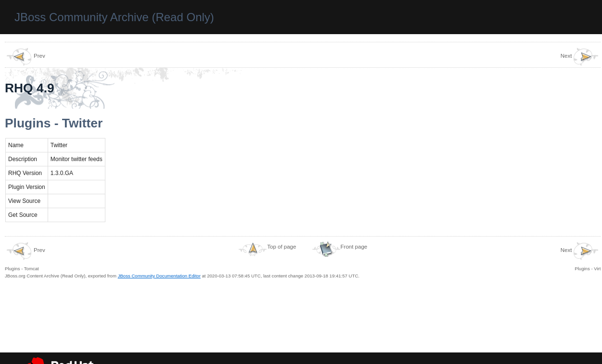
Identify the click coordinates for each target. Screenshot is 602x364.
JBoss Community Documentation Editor (159, 276)
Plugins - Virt (581, 256)
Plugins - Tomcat (25, 256)
